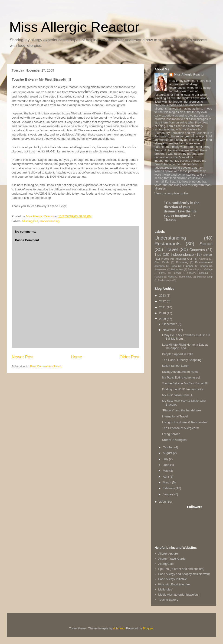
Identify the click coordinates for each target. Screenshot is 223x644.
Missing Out (30, 221)
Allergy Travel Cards (172, 559)
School (208, 255)
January (169, 494)
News (165, 259)
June (167, 465)
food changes (165, 280)
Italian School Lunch (175, 366)
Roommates (186, 277)
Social (206, 244)
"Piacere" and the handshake (181, 410)
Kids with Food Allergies (174, 584)
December (170, 324)
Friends (177, 273)
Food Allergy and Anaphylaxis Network (184, 574)
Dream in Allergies (174, 440)
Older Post (129, 357)
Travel (171, 249)
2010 (163, 313)
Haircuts (159, 277)
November (170, 330)
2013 (163, 295)
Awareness (160, 270)
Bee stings (194, 270)
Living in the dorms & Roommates (185, 422)
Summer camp (205, 277)
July (166, 459)
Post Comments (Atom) (46, 366)
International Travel (175, 416)
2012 (163, 301)
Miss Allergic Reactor (74, 27)
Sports (204, 266)
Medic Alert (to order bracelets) (179, 595)
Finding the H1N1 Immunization (183, 389)
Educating (182, 262)
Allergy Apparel (168, 554)
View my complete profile (171, 193)
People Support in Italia (177, 354)
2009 (163, 319)
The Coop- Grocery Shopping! (182, 360)
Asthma (203, 259)
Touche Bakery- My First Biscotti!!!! (185, 383)
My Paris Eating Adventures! (181, 377)
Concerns (197, 250)
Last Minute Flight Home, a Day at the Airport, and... (185, 346)
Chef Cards (162, 262)
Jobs (174, 266)
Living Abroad (171, 434)
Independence (182, 254)
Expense (188, 266)
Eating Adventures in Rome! (181, 372)
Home (77, 357)
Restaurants (167, 244)
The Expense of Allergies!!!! (180, 428)
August (168, 453)
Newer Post (23, 357)
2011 (163, 307)
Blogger (148, 628)
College (208, 270)
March (167, 482)
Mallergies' (165, 589)
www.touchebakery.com (88, 92)
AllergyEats (166, 564)
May (166, 471)
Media (171, 277)
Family (163, 273)
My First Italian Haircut (177, 395)
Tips (158, 254)
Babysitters (177, 270)
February (169, 488)
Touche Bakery (168, 600)
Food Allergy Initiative (173, 579)
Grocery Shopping (197, 273)
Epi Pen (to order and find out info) (181, 569)
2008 (163, 502)
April (166, 477)
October (169, 447)
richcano (119, 628)
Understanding (50, 221)
